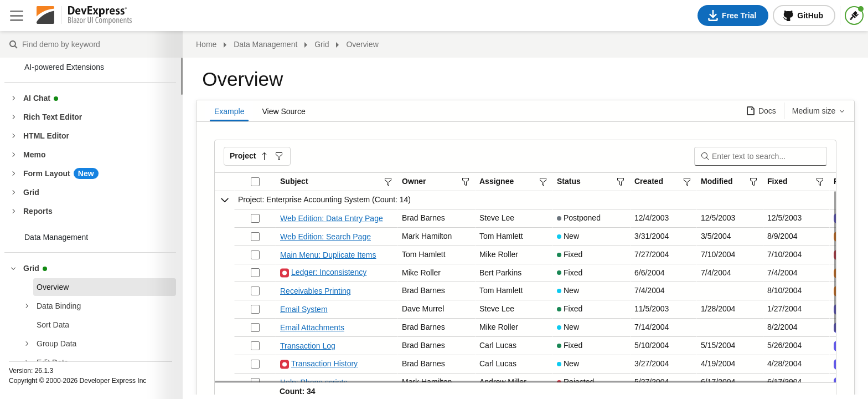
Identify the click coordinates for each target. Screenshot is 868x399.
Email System (304, 309)
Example (229, 111)
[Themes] (854, 16)
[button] (257, 156)
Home (206, 44)
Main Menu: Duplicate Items (328, 255)
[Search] (769, 156)
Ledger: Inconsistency (323, 273)
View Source (283, 111)
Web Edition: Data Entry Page (332, 218)
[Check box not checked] (255, 218)
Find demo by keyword (13, 45)
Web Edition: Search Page (325, 237)
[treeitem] (105, 287)
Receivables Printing (316, 291)
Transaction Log (308, 346)
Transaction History (319, 364)
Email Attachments (312, 328)
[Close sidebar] (17, 16)
